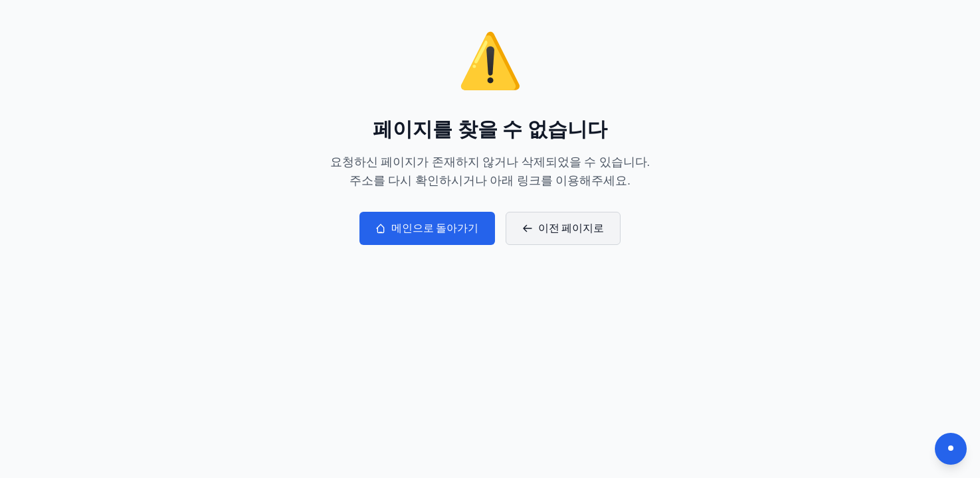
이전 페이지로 (563, 228)
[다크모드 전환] (951, 449)
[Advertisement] (490, 345)
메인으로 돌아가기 (427, 228)
